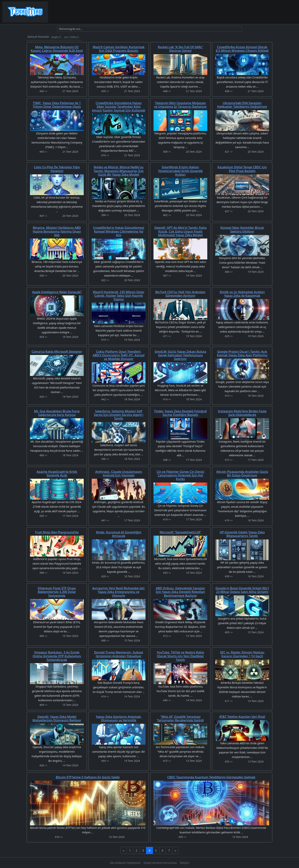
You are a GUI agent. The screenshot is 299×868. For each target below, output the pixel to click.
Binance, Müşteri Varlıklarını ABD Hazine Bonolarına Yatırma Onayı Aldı (57, 231)
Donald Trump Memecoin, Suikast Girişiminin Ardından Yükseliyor (119, 654)
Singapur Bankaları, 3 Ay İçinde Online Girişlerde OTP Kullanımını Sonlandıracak (57, 656)
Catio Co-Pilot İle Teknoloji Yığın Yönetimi (57, 169)
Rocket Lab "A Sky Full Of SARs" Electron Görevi (180, 49)
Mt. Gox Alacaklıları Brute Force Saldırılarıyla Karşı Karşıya (57, 413)
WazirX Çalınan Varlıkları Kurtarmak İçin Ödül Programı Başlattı (119, 49)
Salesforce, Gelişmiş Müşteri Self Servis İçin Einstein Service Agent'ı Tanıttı (119, 415)
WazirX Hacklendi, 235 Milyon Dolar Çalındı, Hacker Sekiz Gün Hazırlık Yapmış (119, 296)
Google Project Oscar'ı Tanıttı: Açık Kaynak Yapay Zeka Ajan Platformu (242, 353)
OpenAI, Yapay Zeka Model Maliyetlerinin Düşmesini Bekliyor (57, 718)
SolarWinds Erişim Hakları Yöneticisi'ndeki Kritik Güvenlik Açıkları (180, 171)
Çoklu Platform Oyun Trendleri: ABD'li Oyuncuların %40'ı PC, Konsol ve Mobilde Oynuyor (119, 355)
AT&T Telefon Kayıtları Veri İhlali (242, 717)
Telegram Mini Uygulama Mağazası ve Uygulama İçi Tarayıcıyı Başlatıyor (180, 105)
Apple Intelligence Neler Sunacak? (57, 292)
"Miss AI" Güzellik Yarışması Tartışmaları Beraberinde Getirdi (180, 718)
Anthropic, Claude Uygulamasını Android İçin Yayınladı (119, 473)
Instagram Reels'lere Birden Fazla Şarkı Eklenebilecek (242, 413)
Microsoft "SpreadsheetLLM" (180, 532)
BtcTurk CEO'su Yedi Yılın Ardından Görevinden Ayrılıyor (180, 294)
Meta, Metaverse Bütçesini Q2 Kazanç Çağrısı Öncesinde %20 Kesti (57, 49)
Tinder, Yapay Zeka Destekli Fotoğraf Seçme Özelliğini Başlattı (180, 413)
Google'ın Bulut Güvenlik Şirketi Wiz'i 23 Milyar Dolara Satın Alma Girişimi (242, 590)
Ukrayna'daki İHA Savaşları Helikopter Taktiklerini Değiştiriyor (242, 105)
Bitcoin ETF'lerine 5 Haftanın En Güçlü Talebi (88, 777)
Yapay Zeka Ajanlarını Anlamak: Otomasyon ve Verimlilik (119, 718)
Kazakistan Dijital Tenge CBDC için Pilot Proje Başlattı (242, 169)
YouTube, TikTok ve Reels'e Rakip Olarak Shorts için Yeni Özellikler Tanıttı (180, 656)
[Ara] (149, 29)
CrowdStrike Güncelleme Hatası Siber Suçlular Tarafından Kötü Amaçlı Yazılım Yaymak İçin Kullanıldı (119, 107)
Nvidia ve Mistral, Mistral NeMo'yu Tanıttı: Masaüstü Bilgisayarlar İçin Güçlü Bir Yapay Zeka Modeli (119, 171)
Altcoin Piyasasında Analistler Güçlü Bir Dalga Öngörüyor (242, 473)
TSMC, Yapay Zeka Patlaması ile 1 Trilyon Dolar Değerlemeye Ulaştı (57, 105)
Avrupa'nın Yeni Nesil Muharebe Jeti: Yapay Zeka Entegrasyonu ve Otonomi (119, 592)
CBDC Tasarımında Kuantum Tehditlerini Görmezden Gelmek (211, 777)
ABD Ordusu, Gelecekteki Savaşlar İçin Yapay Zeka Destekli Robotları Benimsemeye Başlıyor (180, 592)
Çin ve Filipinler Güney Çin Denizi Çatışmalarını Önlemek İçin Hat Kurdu (180, 475)
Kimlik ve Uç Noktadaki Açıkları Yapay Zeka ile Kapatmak (242, 294)
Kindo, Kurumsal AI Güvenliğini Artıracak (119, 534)
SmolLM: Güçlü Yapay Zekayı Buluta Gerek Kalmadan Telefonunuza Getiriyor (180, 355)
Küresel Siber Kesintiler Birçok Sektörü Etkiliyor (242, 229)
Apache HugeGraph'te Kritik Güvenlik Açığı (57, 473)
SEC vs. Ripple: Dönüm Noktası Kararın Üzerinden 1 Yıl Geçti (242, 654)
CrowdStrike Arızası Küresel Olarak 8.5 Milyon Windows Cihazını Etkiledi (242, 49)
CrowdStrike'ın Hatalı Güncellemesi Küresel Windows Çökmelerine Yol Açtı (119, 231)
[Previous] (124, 850)
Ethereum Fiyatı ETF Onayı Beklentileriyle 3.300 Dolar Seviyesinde (57, 592)
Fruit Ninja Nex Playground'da (57, 532)
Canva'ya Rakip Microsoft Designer (57, 352)
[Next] (175, 850)
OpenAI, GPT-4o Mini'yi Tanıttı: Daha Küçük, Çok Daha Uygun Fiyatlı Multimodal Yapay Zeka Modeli (180, 231)
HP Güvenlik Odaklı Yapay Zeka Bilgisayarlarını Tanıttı (242, 534)
